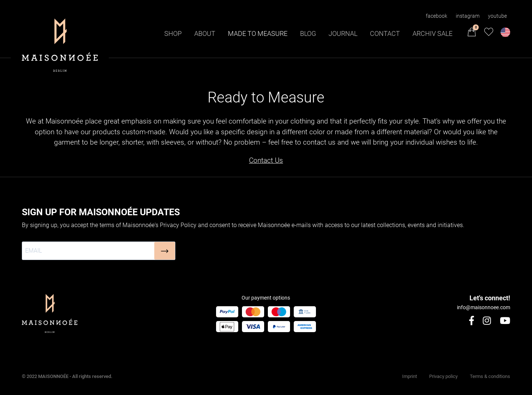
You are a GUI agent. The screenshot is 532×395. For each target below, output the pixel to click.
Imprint (410, 376)
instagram (468, 16)
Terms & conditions (490, 376)
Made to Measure (258, 33)
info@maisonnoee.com (484, 307)
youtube (497, 16)
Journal (343, 33)
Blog (308, 33)
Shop (173, 33)
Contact (385, 33)
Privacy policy (443, 376)
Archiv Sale (432, 33)
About (205, 33)
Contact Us (266, 160)
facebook (437, 16)
